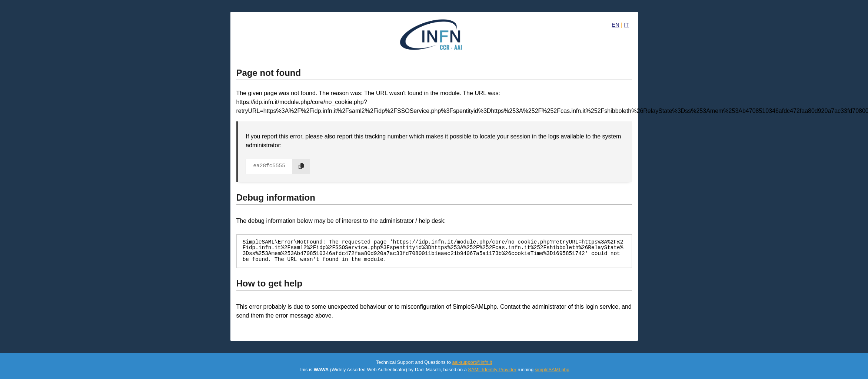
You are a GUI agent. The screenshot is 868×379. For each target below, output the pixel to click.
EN (616, 25)
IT (626, 25)
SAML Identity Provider (492, 370)
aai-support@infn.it (472, 362)
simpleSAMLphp (552, 370)
